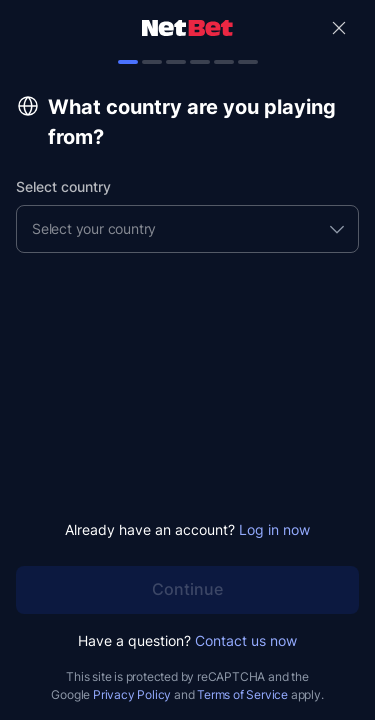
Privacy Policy (132, 694)
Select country (63, 186)
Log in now (274, 529)
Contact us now (246, 640)
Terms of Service (242, 694)
